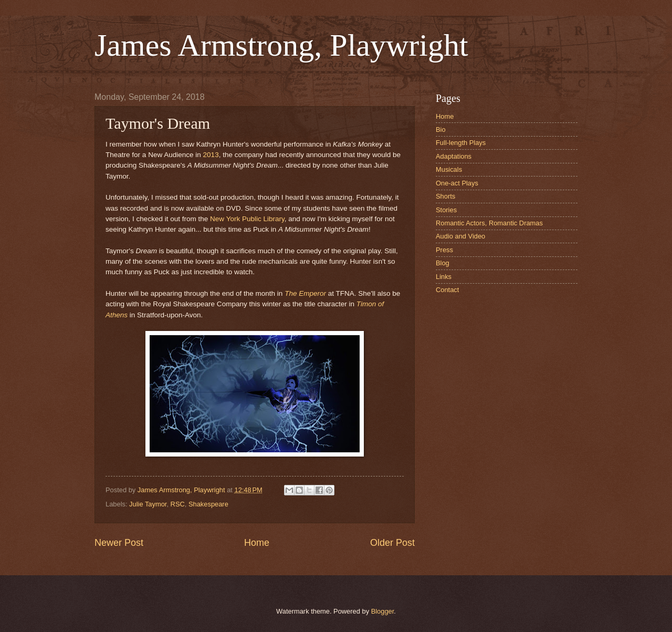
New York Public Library (247, 219)
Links (444, 277)
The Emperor (305, 293)
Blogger (383, 611)
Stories (446, 210)
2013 (211, 155)
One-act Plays (457, 183)
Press (444, 250)
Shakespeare (208, 504)
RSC (178, 504)
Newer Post (119, 543)
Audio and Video (460, 236)
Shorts (445, 196)
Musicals (449, 169)
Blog (443, 263)
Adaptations (454, 156)
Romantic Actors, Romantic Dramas (489, 223)
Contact (447, 290)
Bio (441, 129)
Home (257, 543)
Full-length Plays (461, 143)
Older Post (392, 543)
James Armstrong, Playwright (281, 45)
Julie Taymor (148, 504)
